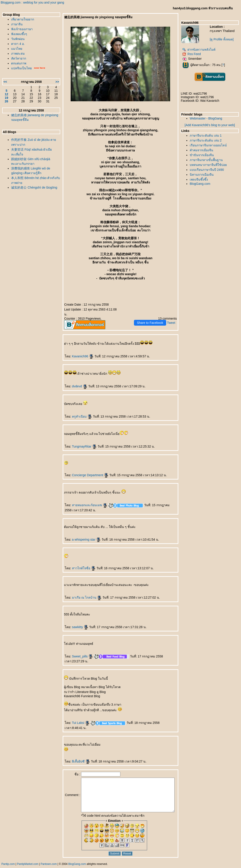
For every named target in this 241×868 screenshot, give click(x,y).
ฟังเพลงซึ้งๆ (19, 34)
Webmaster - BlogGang (208, 118)
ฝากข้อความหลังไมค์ (201, 50)
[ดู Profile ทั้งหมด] (223, 39)
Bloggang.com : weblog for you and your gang (32, 2)
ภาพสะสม (18, 54)
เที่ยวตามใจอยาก (23, 19)
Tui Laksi (76, 718)
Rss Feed (194, 54)
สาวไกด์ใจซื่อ (79, 563)
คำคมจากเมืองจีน (204, 150)
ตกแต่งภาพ (19, 63)
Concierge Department (85, 470)
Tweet (173, 318)
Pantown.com (49, 866)
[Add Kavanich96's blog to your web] (211, 125)
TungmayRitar (79, 442)
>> (52, 82)
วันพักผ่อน (18, 39)
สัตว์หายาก (19, 58)
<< (5, 82)
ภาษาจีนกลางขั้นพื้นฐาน (208, 160)
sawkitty (75, 622)
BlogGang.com (202, 184)
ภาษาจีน (17, 24)
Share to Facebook (152, 318)
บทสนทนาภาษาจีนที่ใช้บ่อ (210, 165)
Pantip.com (8, 866)
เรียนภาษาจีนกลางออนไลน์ (210, 145)
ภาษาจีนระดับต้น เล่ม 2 (208, 140)
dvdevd (75, 381)
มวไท (17, 49)
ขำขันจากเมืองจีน (204, 155)
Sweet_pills (77, 651)
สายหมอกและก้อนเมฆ (85, 500)
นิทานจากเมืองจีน (204, 175)
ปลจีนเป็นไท (21, 68)
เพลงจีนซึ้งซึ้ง (201, 179)
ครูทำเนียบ (77, 412)
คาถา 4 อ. (18, 44)
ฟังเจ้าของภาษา (22, 29)
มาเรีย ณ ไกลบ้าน (82, 593)
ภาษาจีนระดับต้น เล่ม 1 (208, 135)
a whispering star (81, 535)
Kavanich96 (78, 351)
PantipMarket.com (28, 866)
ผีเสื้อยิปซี (76, 757)
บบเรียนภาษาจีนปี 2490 (209, 170)
